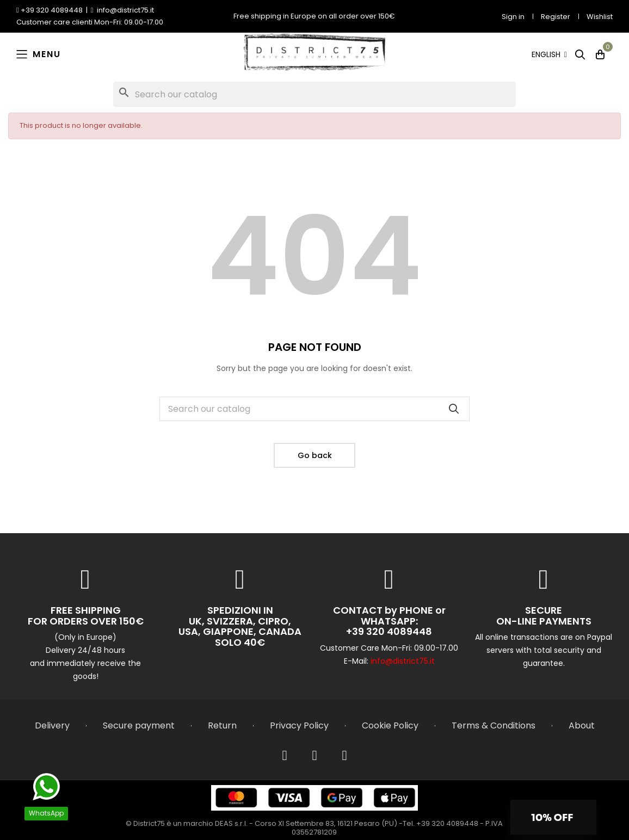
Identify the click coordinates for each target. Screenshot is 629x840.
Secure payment (139, 726)
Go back (315, 455)
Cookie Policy (390, 726)
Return (222, 726)
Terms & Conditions (494, 726)
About (582, 726)
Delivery (52, 726)
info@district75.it (403, 661)
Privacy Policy (299, 726)
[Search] (314, 94)
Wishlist (600, 17)
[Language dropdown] (549, 54)
